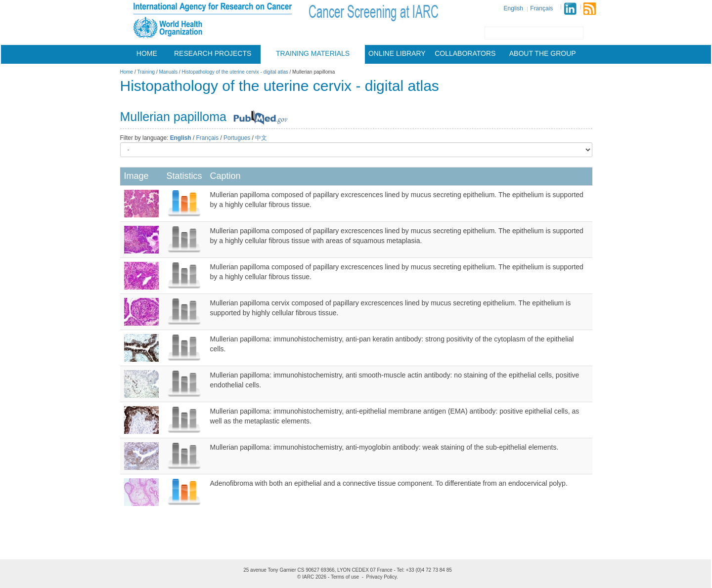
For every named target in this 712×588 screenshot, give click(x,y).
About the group (543, 53)
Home (147, 53)
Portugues (237, 138)
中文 (261, 138)
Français (541, 8)
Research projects (213, 53)
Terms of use (345, 577)
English (513, 8)
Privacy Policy (382, 577)
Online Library (397, 53)
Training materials (313, 53)
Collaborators (465, 53)
